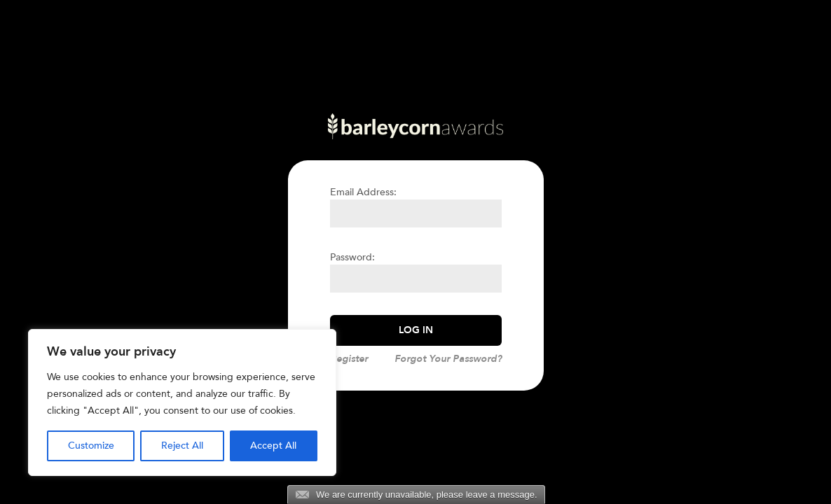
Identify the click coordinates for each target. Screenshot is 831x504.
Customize (91, 446)
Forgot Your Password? (448, 359)
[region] (182, 402)
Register (349, 359)
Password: (352, 257)
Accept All (273, 446)
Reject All (182, 446)
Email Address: (363, 192)
